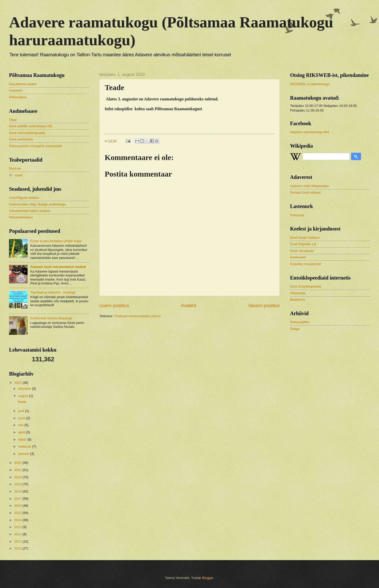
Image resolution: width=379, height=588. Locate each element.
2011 (18, 541)
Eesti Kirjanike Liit (303, 244)
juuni (22, 418)
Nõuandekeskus (21, 217)
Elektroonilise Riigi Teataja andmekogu (38, 204)
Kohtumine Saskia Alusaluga (51, 318)
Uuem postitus (114, 306)
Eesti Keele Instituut (305, 238)
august (23, 396)
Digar (13, 120)
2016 (18, 506)
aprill (22, 432)
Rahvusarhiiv (300, 322)
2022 (18, 463)
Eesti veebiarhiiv (21, 139)
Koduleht (16, 90)
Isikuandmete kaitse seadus (30, 211)
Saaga (295, 329)
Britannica (297, 300)
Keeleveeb (298, 257)
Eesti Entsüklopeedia (306, 286)
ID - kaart (16, 175)
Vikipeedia (298, 293)
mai (21, 425)
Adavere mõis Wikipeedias (310, 186)
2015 (18, 513)
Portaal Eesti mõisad (305, 192)
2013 (18, 527)
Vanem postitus (264, 306)
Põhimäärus (18, 97)
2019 (18, 484)
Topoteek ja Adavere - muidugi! (53, 292)
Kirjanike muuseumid (306, 264)
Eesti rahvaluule (302, 251)
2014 (18, 520)
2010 (18, 548)
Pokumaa (297, 215)
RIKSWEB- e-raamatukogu (310, 84)
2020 (18, 477)
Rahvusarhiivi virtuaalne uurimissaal (35, 146)
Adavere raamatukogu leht (310, 132)
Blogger (208, 578)
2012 (18, 534)
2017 (18, 499)
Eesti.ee (15, 168)
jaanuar (24, 454)
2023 (18, 383)
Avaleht (188, 306)
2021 (18, 470)
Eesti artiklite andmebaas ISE (31, 126)
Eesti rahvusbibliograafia (27, 133)
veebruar (25, 446)
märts (23, 439)
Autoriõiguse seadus (24, 198)
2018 (18, 491)
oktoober (25, 389)
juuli (21, 411)
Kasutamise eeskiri (23, 84)
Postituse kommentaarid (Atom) (137, 316)
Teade (22, 402)
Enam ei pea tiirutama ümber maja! (56, 241)
